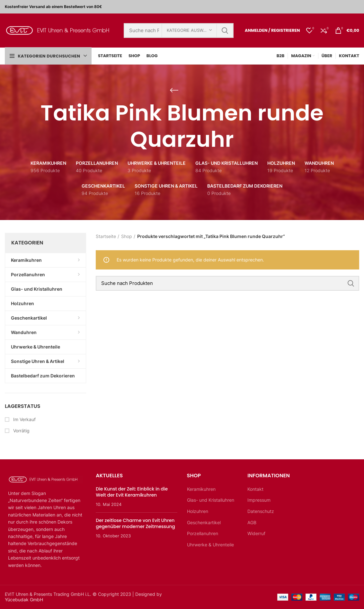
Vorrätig (21, 431)
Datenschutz (261, 511)
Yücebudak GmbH (24, 600)
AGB (252, 522)
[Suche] (227, 283)
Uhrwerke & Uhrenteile (210, 545)
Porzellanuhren (203, 533)
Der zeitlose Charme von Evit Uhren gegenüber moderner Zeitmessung (135, 524)
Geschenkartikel (204, 522)
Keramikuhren (201, 489)
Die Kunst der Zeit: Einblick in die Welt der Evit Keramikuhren (132, 492)
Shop (127, 236)
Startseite (106, 236)
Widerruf (256, 533)
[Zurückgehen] (174, 90)
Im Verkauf (24, 419)
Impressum (259, 500)
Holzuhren (198, 511)
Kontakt (255, 489)
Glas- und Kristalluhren (211, 500)
